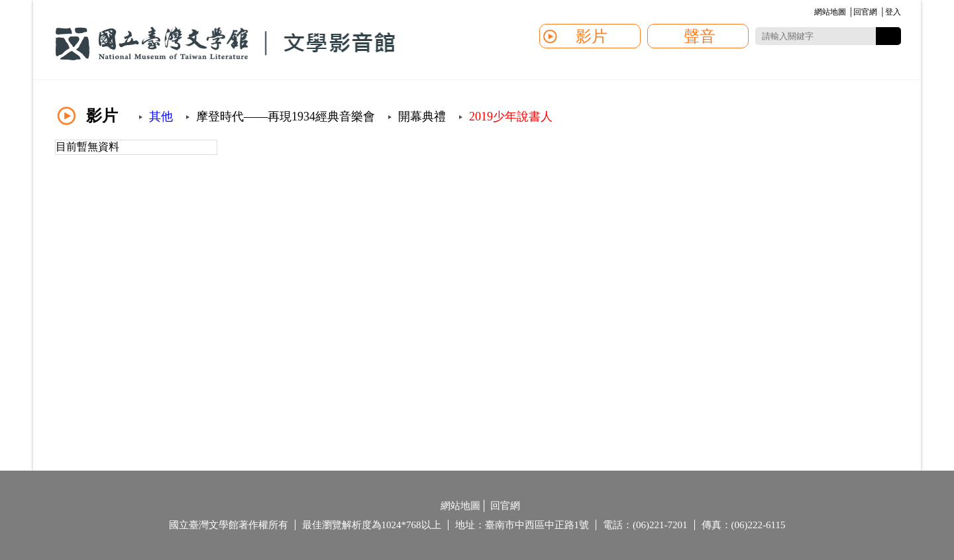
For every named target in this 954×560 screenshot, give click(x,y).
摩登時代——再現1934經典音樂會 (286, 117)
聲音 (700, 36)
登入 (893, 12)
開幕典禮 (422, 117)
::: (812, 13)
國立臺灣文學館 (225, 44)
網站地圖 (830, 12)
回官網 (865, 12)
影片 (592, 36)
